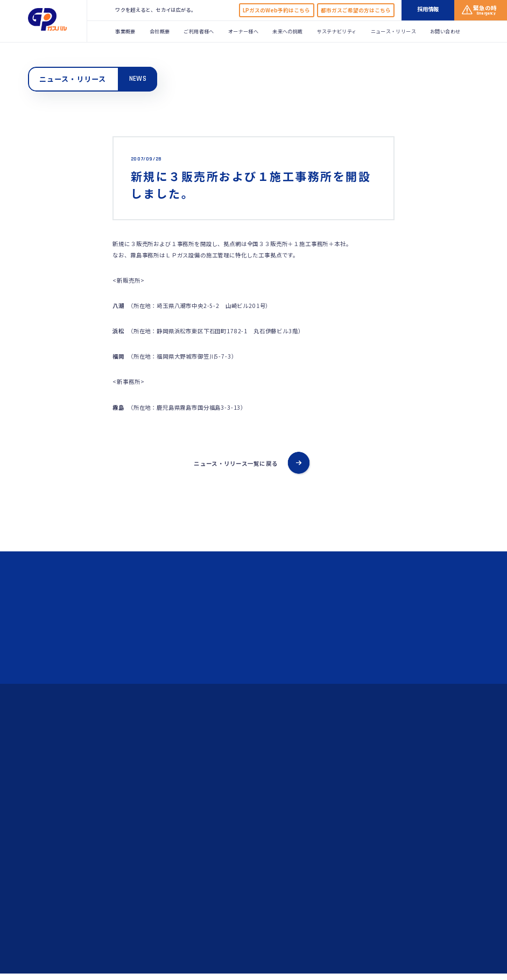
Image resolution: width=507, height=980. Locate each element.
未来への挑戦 (287, 31)
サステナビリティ (337, 31)
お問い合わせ (445, 31)
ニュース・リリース (393, 31)
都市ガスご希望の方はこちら (356, 10)
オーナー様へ (243, 31)
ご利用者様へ (199, 31)
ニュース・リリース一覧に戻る (236, 463)
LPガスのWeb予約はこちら (276, 10)
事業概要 (125, 31)
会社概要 (160, 31)
